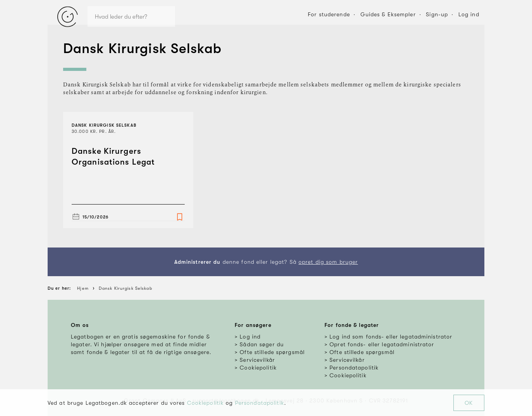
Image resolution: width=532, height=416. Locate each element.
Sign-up (437, 14)
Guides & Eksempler (388, 14)
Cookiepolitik (206, 403)
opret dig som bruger (328, 262)
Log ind (469, 14)
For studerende (329, 14)
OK (469, 403)
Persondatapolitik (260, 403)
